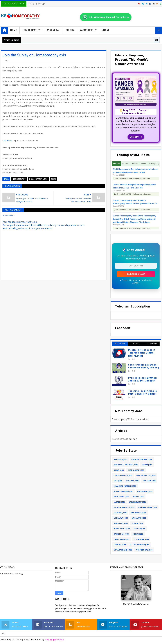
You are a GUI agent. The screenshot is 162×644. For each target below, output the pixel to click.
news (53, 179)
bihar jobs (119, 470)
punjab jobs (140, 529)
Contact (41, 4)
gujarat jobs (132, 481)
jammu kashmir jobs (124, 491)
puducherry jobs (122, 529)
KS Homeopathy (20, 640)
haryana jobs (149, 481)
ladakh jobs (119, 502)
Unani (105, 30)
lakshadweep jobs (138, 502)
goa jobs (118, 481)
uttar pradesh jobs (140, 545)
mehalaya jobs (121, 518)
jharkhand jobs (145, 491)
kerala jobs (138, 497)
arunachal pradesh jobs (126, 465)
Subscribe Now (136, 274)
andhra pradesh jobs (142, 459)
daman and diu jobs (146, 475)
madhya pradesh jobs (124, 507)
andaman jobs (121, 459)
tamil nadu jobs (122, 539)
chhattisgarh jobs (123, 475)
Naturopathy (88, 30)
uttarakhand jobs (123, 550)
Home (31, 4)
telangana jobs (141, 539)
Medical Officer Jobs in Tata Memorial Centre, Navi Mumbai (142, 353)
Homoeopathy (31, 30)
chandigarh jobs (136, 470)
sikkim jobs (138, 534)
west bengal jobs (144, 550)
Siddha (70, 30)
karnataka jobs (121, 497)
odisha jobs (137, 523)
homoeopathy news (38, 179)
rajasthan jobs (121, 534)
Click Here (7, 140)
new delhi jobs (121, 523)
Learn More (136, 137)
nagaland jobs (139, 518)
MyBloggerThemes (54, 640)
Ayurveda (53, 30)
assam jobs (147, 465)
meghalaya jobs (138, 513)
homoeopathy (19, 179)
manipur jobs (120, 513)
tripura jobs (120, 545)
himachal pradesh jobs (125, 486)
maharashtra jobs (148, 507)
